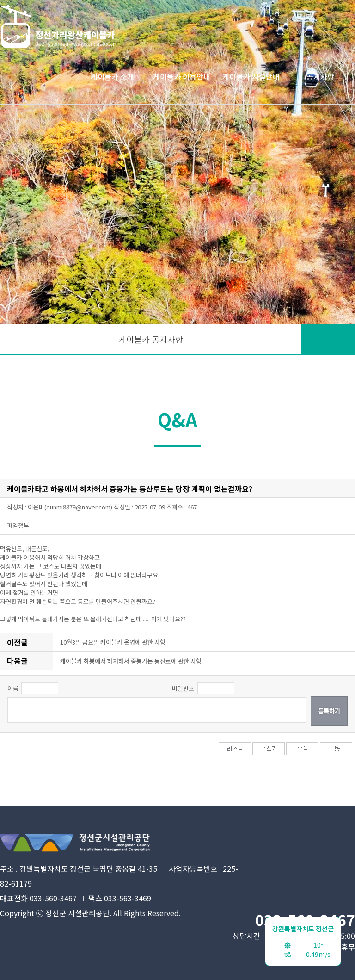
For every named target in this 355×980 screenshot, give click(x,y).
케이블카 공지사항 (151, 339)
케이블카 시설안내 (251, 76)
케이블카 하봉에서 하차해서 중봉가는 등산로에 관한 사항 (131, 661)
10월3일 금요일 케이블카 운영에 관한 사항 (113, 642)
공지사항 (320, 76)
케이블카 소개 (112, 76)
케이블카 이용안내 (182, 76)
